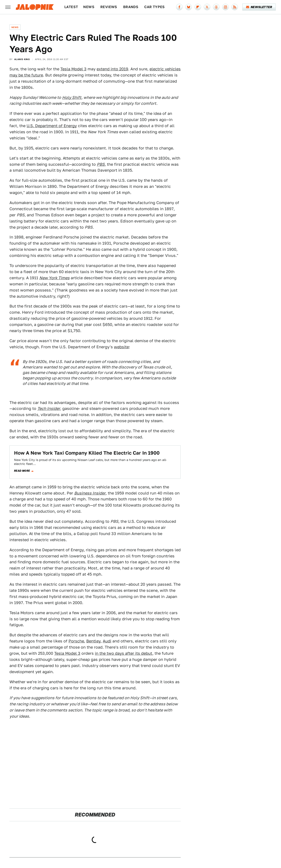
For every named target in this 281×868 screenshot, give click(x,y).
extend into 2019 (112, 69)
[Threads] (216, 7)
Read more (22, 471)
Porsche (76, 641)
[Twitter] (207, 7)
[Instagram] (225, 7)
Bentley (93, 641)
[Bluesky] (189, 7)
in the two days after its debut (124, 653)
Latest (71, 7)
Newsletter (259, 7)
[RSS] (235, 7)
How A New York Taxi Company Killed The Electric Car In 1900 (87, 453)
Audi (107, 641)
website (121, 347)
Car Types (155, 7)
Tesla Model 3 (73, 69)
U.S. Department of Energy (52, 126)
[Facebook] (179, 7)
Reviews (109, 7)
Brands (131, 7)
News (89, 7)
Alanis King (22, 59)
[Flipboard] (198, 7)
